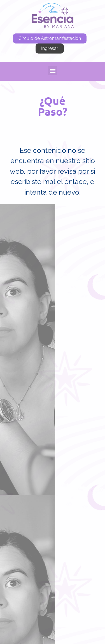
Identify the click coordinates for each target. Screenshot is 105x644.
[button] (53, 71)
